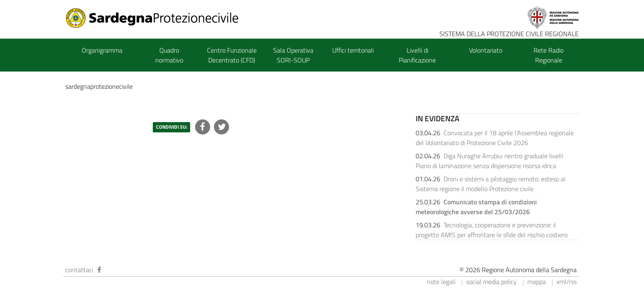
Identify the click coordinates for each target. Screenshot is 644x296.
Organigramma (102, 50)
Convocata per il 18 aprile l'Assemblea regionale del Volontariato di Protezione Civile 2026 (495, 138)
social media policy (491, 282)
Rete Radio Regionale (549, 55)
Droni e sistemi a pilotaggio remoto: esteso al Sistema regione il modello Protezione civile (491, 184)
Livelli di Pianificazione (417, 55)
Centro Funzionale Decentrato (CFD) (232, 55)
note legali (441, 282)
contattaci (79, 270)
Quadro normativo (169, 55)
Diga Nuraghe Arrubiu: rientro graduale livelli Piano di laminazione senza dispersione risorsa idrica (489, 161)
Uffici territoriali (353, 50)
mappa (537, 282)
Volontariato (486, 50)
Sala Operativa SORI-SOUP (293, 55)
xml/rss (567, 282)
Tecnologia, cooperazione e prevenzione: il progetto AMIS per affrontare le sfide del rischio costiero (492, 230)
